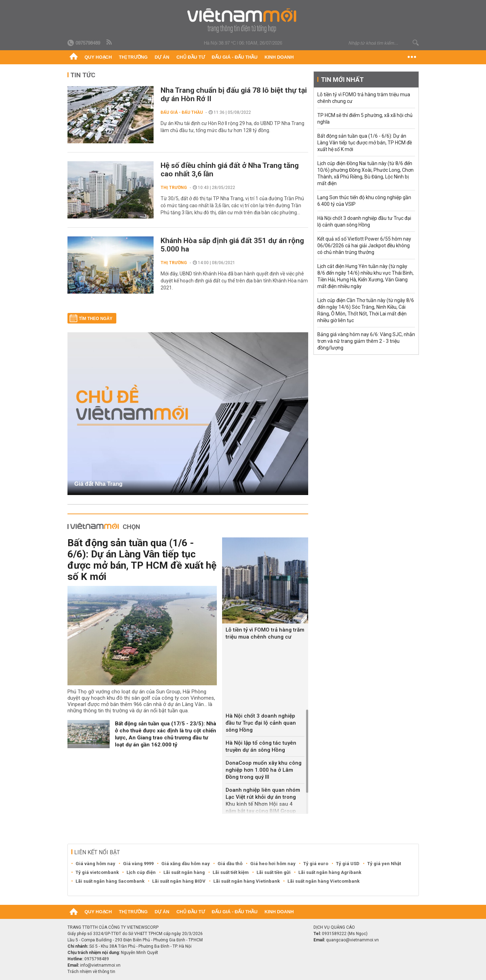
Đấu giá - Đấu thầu (235, 57)
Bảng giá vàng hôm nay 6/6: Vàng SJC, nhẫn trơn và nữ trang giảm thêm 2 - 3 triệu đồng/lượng (366, 341)
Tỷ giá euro (316, 864)
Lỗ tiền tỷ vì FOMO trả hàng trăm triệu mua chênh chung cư (265, 633)
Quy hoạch (98, 57)
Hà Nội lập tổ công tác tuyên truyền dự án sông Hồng (261, 746)
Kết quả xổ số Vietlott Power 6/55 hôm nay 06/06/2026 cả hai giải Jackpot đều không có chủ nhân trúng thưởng (364, 246)
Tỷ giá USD (348, 864)
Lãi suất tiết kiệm (231, 872)
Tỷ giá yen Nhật (384, 864)
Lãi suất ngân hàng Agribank (330, 872)
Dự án (162, 57)
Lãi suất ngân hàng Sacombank (110, 881)
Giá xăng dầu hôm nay (186, 864)
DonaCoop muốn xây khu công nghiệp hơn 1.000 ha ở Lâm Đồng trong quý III (264, 770)
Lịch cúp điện (141, 872)
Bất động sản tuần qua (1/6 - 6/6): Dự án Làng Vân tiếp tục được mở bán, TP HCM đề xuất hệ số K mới (142, 560)
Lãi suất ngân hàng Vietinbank (247, 881)
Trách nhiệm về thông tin (91, 972)
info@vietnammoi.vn (100, 965)
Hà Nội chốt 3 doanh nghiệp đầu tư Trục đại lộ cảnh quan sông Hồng (261, 723)
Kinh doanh (279, 57)
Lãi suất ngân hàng (184, 872)
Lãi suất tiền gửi (274, 872)
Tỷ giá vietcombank (97, 872)
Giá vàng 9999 (138, 864)
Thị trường (133, 57)
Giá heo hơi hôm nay (273, 864)
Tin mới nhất (342, 80)
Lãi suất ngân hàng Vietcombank (323, 881)
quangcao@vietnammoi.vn (352, 940)
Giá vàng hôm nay (95, 864)
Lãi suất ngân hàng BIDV (179, 881)
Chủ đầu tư (191, 57)
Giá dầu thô (230, 864)
